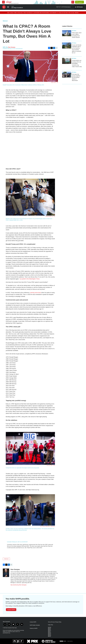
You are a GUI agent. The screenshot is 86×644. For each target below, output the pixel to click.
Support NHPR (11, 610)
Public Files (51, 625)
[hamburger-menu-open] (3, 2)
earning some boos (36, 293)
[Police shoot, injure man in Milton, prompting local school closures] (67, 33)
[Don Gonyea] (6, 573)
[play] (4, 7)
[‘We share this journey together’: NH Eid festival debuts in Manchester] (67, 75)
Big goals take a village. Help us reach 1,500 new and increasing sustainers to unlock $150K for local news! (43, 13)
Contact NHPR (33, 622)
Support (80, 2)
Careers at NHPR (34, 628)
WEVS (49, 636)
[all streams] (79, 7)
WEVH (49, 631)
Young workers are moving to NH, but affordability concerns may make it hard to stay (77, 64)
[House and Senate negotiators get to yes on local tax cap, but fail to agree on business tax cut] (67, 45)
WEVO (49, 634)
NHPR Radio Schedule (35, 625)
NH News (74, 31)
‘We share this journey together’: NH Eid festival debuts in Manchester (76, 77)
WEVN (49, 633)
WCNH (50, 627)
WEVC (49, 628)
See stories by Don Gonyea (18, 585)
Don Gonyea (12, 47)
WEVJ (49, 632)
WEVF (49, 630)
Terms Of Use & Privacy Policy (55, 622)
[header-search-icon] (73, 2)
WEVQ (49, 635)
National (5, 21)
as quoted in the (30, 279)
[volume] (8, 7)
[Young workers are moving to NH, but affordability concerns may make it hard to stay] (67, 61)
